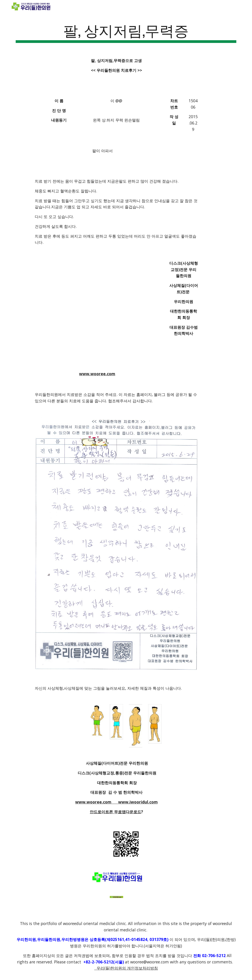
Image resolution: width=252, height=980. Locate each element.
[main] (126, 32)
